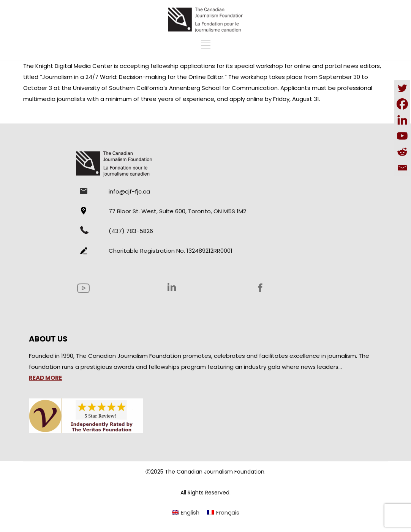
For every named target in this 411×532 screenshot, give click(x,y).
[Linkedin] (402, 120)
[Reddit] (402, 152)
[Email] (402, 168)
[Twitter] (402, 88)
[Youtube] (402, 136)
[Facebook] (402, 104)
